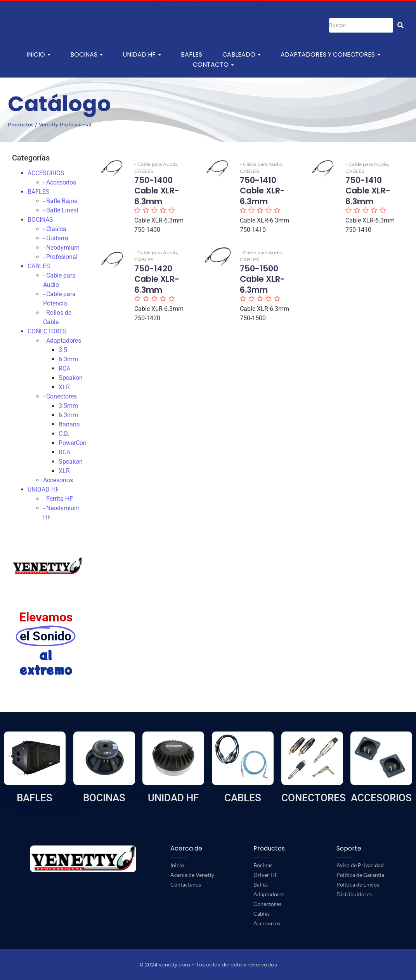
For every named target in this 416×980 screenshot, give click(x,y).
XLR (64, 387)
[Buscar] (361, 25)
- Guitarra (56, 238)
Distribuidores (354, 894)
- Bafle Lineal (61, 210)
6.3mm (68, 359)
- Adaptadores (62, 341)
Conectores (267, 904)
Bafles (261, 884)
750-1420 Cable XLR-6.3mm (157, 279)
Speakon (71, 378)
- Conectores (60, 396)
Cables (262, 914)
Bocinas (263, 865)
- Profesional (60, 257)
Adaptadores (269, 894)
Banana (69, 424)
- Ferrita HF (58, 499)
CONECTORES (47, 331)
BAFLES (39, 192)
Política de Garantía (360, 875)
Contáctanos (186, 884)
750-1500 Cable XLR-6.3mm (262, 279)
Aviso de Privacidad (360, 865)
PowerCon (73, 443)
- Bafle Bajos (60, 201)
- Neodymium (61, 248)
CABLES (39, 266)
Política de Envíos (358, 884)
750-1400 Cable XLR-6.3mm (157, 191)
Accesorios (58, 480)
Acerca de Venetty (192, 875)
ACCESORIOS (46, 173)
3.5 (63, 350)
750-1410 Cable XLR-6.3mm (262, 191)
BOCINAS (40, 220)
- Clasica (55, 229)
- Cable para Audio (156, 164)
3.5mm (68, 406)
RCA (64, 368)
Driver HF (266, 875)
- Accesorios (60, 182)
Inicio (177, 865)
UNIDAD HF (43, 489)
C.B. (64, 434)
